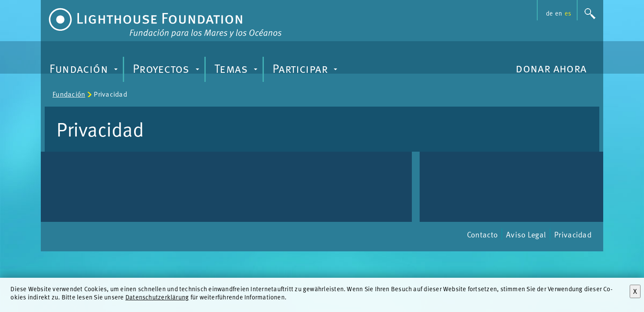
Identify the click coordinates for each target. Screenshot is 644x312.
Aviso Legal (526, 234)
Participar (306, 71)
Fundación (85, 71)
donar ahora (551, 68)
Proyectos (167, 71)
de (549, 13)
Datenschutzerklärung (157, 297)
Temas (237, 71)
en (559, 13)
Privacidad (573, 234)
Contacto (482, 234)
